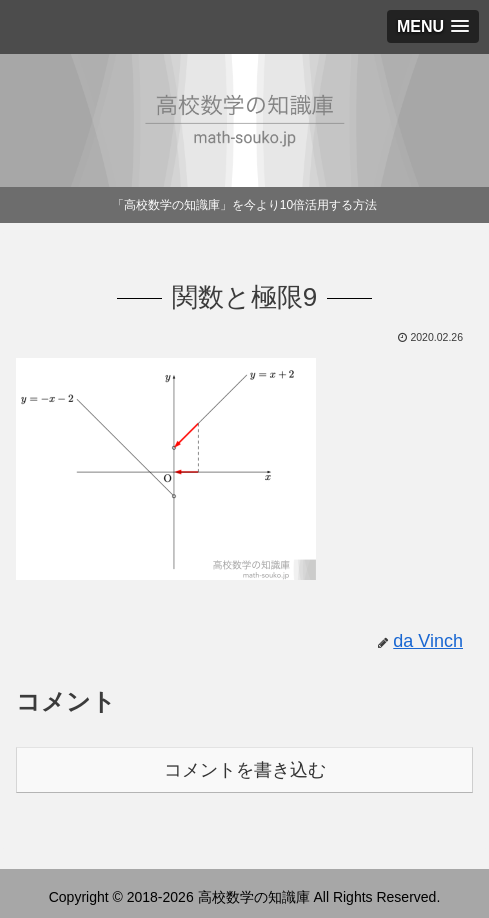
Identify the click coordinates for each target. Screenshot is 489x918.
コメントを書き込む (245, 770)
